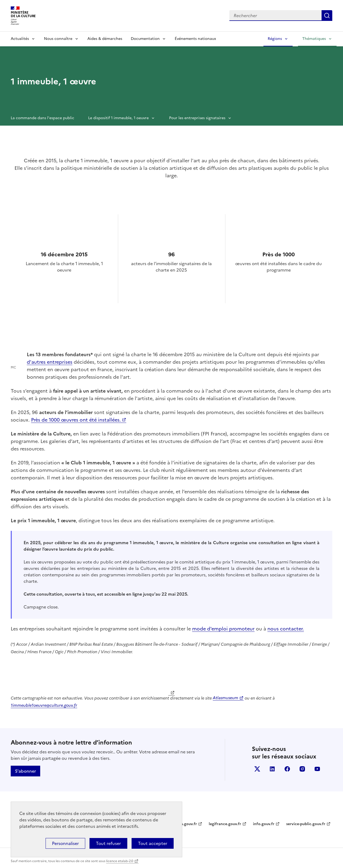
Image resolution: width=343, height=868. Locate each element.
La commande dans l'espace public (42, 118)
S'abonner (25, 771)
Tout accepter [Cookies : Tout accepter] (153, 843)
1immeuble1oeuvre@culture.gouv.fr (44, 705)
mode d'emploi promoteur (223, 629)
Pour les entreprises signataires (197, 118)
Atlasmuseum (225, 698)
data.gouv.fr (186, 824)
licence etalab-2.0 (120, 861)
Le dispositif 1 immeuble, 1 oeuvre (118, 118)
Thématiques (314, 39)
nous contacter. (286, 629)
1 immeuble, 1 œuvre (53, 81)
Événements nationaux (195, 39)
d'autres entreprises (50, 362)
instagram (302, 769)
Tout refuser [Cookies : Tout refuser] (108, 843)
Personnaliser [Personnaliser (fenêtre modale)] (65, 843)
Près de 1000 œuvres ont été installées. (76, 420)
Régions (275, 39)
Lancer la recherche (327, 16)
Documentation (145, 39)
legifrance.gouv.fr (225, 824)
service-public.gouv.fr (306, 824)
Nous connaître (58, 39)
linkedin (272, 769)
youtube (317, 769)
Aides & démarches (105, 39)
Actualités (20, 39)
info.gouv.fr (264, 824)
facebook (287, 769)
